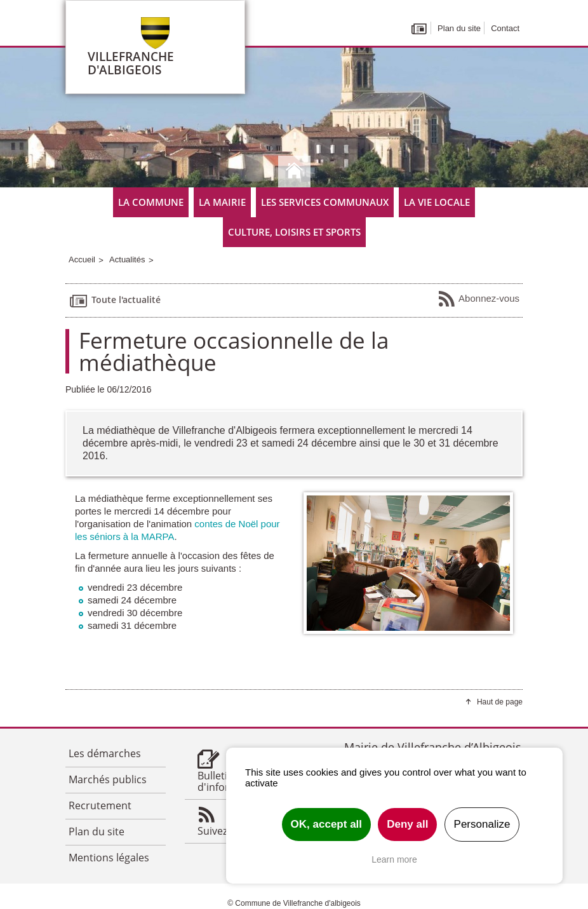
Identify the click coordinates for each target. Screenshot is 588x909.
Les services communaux (325, 202)
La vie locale (437, 202)
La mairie (222, 202)
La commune (151, 202)
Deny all (407, 824)
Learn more (394, 859)
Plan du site (459, 28)
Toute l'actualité (115, 300)
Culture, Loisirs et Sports (294, 232)
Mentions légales (109, 858)
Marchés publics (108, 779)
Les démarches (105, 753)
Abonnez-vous (478, 299)
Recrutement (100, 805)
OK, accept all (326, 824)
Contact (505, 28)
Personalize (482, 824)
